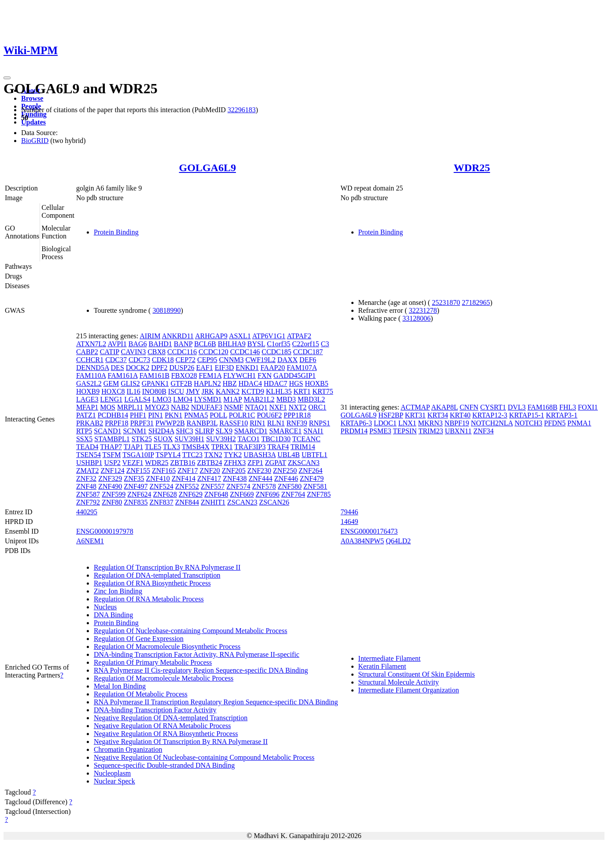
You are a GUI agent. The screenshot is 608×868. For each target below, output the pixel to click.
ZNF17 (188, 471)
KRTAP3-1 (562, 415)
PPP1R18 (297, 415)
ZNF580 (290, 486)
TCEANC (306, 439)
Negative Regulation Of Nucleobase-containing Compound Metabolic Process (204, 757)
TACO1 (248, 439)
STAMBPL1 (112, 439)
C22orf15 (306, 344)
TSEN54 (88, 455)
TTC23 (192, 455)
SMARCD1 (251, 431)
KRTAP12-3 (490, 415)
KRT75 (323, 391)
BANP (183, 344)
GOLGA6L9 (208, 168)
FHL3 (567, 407)
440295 (87, 512)
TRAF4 (278, 447)
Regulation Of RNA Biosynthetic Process (152, 583)
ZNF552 (187, 486)
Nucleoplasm (112, 773)
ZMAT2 (88, 471)
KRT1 (302, 391)
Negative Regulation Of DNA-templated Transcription (171, 718)
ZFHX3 (235, 463)
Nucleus (105, 607)
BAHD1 (160, 344)
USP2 (112, 463)
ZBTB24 (209, 463)
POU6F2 (269, 415)
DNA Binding (113, 615)
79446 (350, 512)
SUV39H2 (221, 439)
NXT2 (297, 407)
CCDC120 (214, 352)
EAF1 (204, 368)
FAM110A (91, 375)
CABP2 (87, 352)
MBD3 (286, 399)
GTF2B (181, 383)
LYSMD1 (208, 399)
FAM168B (542, 407)
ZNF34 (483, 431)
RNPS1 (320, 423)
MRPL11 (130, 407)
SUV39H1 (190, 439)
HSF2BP (391, 415)
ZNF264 (310, 471)
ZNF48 (86, 486)
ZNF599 (114, 494)
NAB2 (180, 407)
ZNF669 (242, 494)
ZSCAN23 (242, 502)
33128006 (416, 318)
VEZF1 (133, 463)
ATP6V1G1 (269, 336)
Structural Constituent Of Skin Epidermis (417, 674)
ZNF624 (139, 494)
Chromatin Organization (128, 749)
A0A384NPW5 (363, 541)
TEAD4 (87, 447)
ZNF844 (187, 502)
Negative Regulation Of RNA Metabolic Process (162, 726)
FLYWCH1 (240, 375)
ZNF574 (238, 486)
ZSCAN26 (274, 502)
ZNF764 (293, 494)
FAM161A (122, 375)
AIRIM (150, 336)
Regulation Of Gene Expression (139, 639)
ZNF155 (138, 471)
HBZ (230, 383)
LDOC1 (385, 423)
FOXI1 (588, 407)
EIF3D (225, 368)
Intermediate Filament (390, 658)
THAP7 (111, 447)
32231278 (423, 310)
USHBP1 (89, 463)
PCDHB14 (113, 415)
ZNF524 (162, 486)
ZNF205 (234, 471)
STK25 (142, 439)
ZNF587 (88, 494)
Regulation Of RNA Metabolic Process (149, 599)
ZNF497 (136, 486)
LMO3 (162, 399)
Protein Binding (116, 232)
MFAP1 (87, 407)
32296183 (242, 110)
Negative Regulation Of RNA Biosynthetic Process (166, 734)
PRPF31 (142, 423)
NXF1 (278, 407)
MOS (108, 407)
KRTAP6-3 (357, 423)
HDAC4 (250, 383)
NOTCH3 (529, 423)
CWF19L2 (260, 360)
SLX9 (224, 431)
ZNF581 (315, 486)
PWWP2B (170, 423)
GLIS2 (130, 383)
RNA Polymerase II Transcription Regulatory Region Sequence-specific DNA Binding (216, 702)
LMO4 (183, 399)
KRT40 (460, 415)
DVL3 (517, 407)
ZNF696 (268, 494)
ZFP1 (255, 463)
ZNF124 (112, 471)
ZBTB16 (183, 463)
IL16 (134, 391)
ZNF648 (216, 494)
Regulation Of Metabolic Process (141, 694)
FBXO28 (184, 375)
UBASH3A (260, 455)
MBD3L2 (311, 399)
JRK (208, 391)
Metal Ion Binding (120, 686)
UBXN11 (458, 431)
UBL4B (289, 455)
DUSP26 (182, 368)
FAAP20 (273, 368)
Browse (32, 98)
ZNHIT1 (213, 502)
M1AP (232, 399)
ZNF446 (286, 478)
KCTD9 (253, 391)
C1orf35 (278, 344)
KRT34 (438, 415)
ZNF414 (184, 478)
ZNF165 (164, 471)
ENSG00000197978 (105, 531)
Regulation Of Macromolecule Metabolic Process (164, 678)
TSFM (112, 455)
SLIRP (205, 431)
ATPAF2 (299, 336)
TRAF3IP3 (250, 447)
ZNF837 (162, 502)
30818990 (166, 310)
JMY (193, 391)
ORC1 (317, 407)
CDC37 (116, 360)
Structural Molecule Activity (399, 682)
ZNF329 (110, 478)
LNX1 (407, 423)
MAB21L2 (259, 399)
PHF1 (138, 415)
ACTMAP (415, 407)
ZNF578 (264, 486)
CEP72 (186, 360)
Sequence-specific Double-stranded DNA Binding (164, 765)
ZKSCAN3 (304, 463)
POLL (218, 415)
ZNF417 (209, 478)
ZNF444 (261, 478)
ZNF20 (210, 471)
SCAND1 (107, 431)
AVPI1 (117, 344)
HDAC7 (275, 383)
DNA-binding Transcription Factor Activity (155, 710)
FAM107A (302, 368)
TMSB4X (196, 447)
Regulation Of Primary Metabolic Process (153, 662)
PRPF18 (116, 423)
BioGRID (35, 141)
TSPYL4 (168, 455)
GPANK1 (155, 383)
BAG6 (138, 344)
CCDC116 (182, 352)
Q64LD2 (398, 541)
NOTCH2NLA (492, 423)
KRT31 (415, 415)
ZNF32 (86, 478)
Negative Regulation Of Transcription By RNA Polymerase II (181, 742)
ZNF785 (319, 494)
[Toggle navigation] (7, 78)
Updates (33, 122)
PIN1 (155, 415)
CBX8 (157, 352)
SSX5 (84, 439)
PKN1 (173, 415)
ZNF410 (158, 478)
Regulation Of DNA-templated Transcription (157, 575)
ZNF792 (88, 502)
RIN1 (258, 423)
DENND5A (93, 368)
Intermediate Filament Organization (409, 690)
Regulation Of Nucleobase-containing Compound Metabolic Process (190, 631)
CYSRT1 (493, 407)
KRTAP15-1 (527, 415)
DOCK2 (138, 368)
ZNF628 (165, 494)
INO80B (154, 391)
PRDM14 (354, 431)
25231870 (446, 302)
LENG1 (112, 399)
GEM (111, 383)
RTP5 (84, 431)
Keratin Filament (382, 666)
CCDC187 (308, 352)
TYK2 (233, 455)
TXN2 (213, 455)
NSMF (234, 407)
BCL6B (205, 344)
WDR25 (472, 168)
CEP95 (207, 360)
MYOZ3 (157, 407)
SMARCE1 (285, 431)
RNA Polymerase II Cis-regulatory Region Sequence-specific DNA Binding (201, 670)
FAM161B (155, 375)
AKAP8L (444, 407)
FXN (265, 375)
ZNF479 (312, 478)
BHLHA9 (232, 344)
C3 (325, 344)
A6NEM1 (90, 541)
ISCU (176, 391)
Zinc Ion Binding (118, 591)
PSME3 (380, 431)
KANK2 (228, 391)
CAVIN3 (134, 352)
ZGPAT (276, 463)
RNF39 (297, 423)
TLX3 (171, 447)
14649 (350, 522)
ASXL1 (240, 336)
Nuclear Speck (114, 781)
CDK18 (163, 360)
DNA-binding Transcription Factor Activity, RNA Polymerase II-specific (197, 654)
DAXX (287, 360)
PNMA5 (196, 415)
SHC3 (185, 431)
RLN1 (276, 423)
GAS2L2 (89, 383)
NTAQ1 (256, 407)
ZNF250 (285, 471)
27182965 (476, 302)
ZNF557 (213, 486)
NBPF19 (457, 423)
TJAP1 (133, 447)
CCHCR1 (90, 360)
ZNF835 (136, 502)
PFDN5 (555, 423)
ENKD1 (247, 368)
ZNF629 (191, 494)
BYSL (256, 344)
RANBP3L (202, 423)
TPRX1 (222, 447)
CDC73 (139, 360)
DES (118, 368)
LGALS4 (137, 399)
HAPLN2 (207, 383)
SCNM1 (135, 431)
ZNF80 (112, 502)
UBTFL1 (315, 455)
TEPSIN (405, 431)
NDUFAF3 (207, 407)
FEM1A (210, 375)
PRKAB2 (90, 423)
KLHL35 (279, 391)
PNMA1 (579, 423)
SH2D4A (161, 431)
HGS (296, 383)
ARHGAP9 (211, 336)
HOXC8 (113, 391)
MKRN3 (431, 423)
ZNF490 (110, 486)
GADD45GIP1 (295, 375)
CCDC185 (276, 352)
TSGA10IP (138, 455)
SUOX (163, 439)
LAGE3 (87, 399)
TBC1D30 (276, 439)
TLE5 (153, 447)
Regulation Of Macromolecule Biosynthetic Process (167, 646)
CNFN (469, 407)
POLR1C (242, 415)
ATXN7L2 (91, 344)
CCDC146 (245, 352)
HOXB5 (316, 383)
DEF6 (308, 360)
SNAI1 (313, 431)
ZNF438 (235, 478)
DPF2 (159, 368)
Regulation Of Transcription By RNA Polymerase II (167, 567)
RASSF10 (234, 423)
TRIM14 (303, 447)
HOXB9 (88, 391)
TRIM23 (431, 431)
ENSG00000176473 (369, 531)
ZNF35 (134, 478)
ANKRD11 (178, 336)
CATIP (110, 352)
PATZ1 (86, 415)
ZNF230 (259, 471)
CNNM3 (231, 360)
